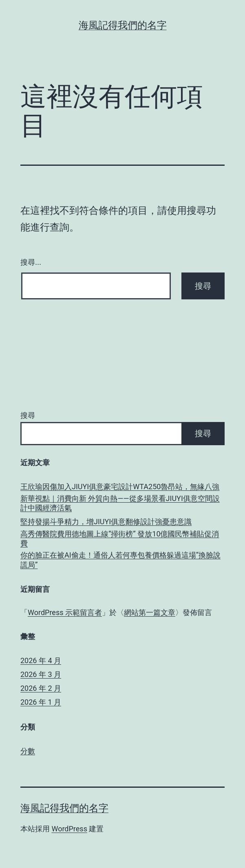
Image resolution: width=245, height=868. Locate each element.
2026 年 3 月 (41, 674)
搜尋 (28, 415)
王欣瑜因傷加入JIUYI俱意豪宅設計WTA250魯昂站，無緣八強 (120, 487)
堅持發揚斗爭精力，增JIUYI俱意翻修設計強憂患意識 (106, 522)
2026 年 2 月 (41, 688)
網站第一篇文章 (150, 612)
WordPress (69, 829)
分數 (28, 751)
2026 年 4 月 (41, 660)
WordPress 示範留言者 (65, 612)
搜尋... (31, 262)
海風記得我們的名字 (123, 25)
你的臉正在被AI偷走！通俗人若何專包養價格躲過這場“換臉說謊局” (120, 560)
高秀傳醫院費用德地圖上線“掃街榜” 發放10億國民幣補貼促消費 (120, 538)
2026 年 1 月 (41, 702)
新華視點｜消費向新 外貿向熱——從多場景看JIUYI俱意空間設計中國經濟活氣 (120, 503)
